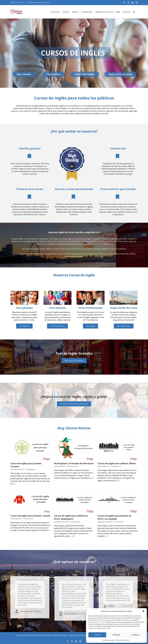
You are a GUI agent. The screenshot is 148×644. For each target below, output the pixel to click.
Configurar (136, 635)
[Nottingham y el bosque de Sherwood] (74, 448)
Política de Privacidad (122, 640)
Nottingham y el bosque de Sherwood (74, 463)
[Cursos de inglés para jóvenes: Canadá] (30, 500)
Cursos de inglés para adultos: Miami (117, 463)
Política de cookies (108, 640)
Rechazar (116, 635)
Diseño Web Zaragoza (60, 635)
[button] (143, 611)
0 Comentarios (31, 469)
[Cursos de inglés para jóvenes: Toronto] (30, 448)
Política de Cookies (99, 622)
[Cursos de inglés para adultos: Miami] (118, 448)
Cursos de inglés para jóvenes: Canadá (30, 516)
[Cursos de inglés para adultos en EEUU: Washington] (74, 500)
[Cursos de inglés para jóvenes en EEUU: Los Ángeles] (118, 500)
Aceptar (97, 635)
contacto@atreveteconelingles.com (38, 2)
